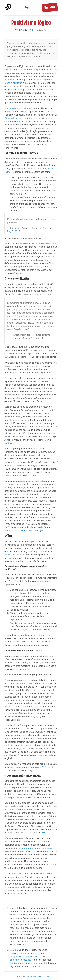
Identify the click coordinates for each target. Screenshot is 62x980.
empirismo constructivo (22, 960)
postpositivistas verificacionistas (26, 957)
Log (27, 7)
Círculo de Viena (13, 118)
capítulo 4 (9, 443)
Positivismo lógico (31, 23)
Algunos (9, 108)
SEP (44, 833)
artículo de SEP (38, 767)
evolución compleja (41, 243)
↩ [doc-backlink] (23, 944)
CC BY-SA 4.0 (18, 976)
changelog (30, 976)
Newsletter (50, 7)
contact (47, 976)
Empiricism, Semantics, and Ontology (24, 531)
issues (40, 976)
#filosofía (42, 30)
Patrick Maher (17, 963)
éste (46, 517)
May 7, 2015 (14, 231)
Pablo (32, 30)
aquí (7, 555)
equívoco (41, 819)
